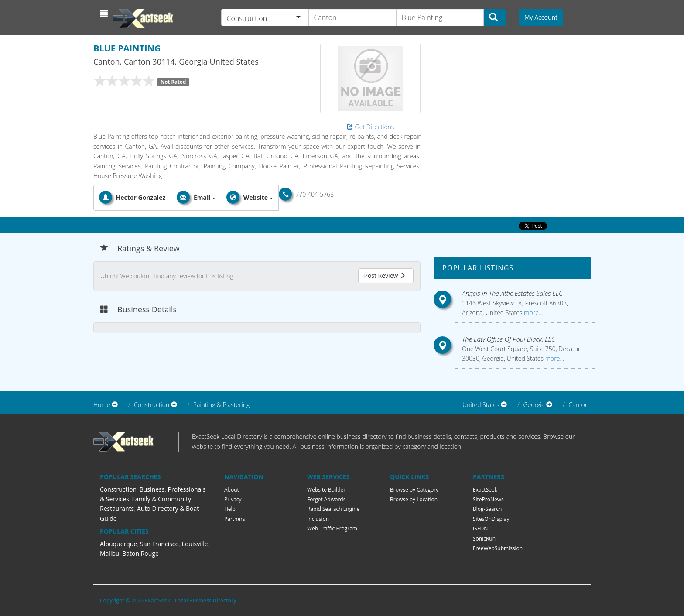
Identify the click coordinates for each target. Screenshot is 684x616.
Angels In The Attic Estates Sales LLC (512, 293)
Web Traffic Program (332, 529)
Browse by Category (414, 490)
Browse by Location (414, 499)
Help (230, 509)
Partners (235, 519)
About (232, 490)
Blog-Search (487, 509)
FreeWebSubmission (498, 548)
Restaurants (117, 508)
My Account (541, 17)
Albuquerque (118, 544)
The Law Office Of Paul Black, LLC (509, 339)
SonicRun (484, 539)
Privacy (233, 499)
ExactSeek (485, 490)
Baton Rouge (140, 553)
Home (102, 405)
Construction (118, 489)
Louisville (195, 544)
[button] (105, 14)
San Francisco (159, 544)
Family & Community (162, 499)
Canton (578, 405)
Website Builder (326, 490)
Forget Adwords (326, 499)
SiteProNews (488, 499)
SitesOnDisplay (491, 519)
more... (532, 313)
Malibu (110, 553)
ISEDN (480, 529)
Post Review (385, 275)
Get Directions (371, 127)
